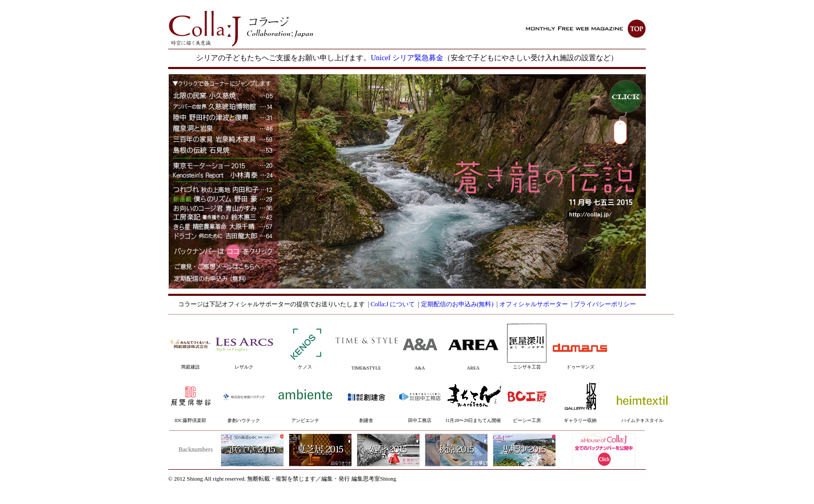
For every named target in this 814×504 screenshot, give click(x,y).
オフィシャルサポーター (534, 304)
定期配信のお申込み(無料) (457, 304)
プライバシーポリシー (605, 304)
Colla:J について (393, 304)
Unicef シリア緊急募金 (407, 58)
